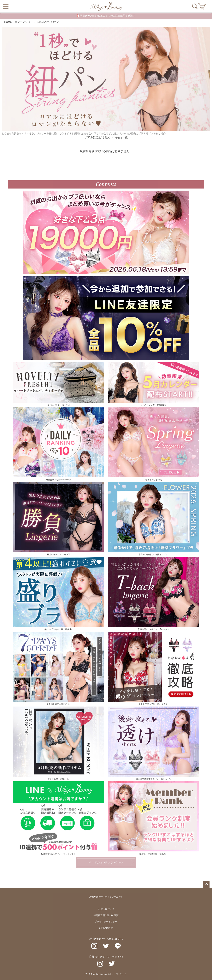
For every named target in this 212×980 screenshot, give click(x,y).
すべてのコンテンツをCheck (106, 862)
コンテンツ (21, 22)
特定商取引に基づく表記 (106, 915)
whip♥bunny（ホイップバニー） (106, 897)
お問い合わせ (106, 928)
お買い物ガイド (106, 909)
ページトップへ (206, 884)
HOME (8, 22)
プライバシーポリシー (106, 922)
